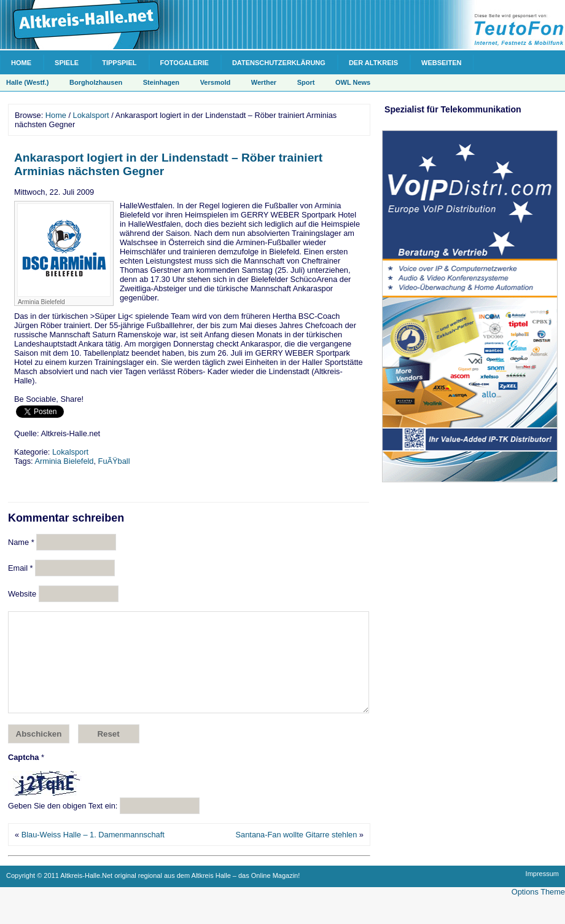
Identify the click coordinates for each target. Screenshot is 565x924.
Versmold (216, 82)
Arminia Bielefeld (64, 461)
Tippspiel (119, 63)
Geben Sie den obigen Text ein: (63, 824)
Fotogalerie (185, 63)
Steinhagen (161, 82)
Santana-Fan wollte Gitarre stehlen (297, 853)
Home (21, 63)
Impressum (542, 892)
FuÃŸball (114, 461)
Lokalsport (91, 115)
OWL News (353, 82)
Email (21, 568)
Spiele (67, 63)
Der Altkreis (373, 63)
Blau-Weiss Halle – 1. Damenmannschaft (93, 853)
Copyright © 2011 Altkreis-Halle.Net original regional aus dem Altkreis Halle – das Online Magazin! (153, 894)
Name (21, 542)
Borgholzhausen (96, 82)
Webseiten (441, 63)
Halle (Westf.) (27, 82)
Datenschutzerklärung (279, 63)
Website (22, 594)
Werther (264, 82)
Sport (306, 82)
